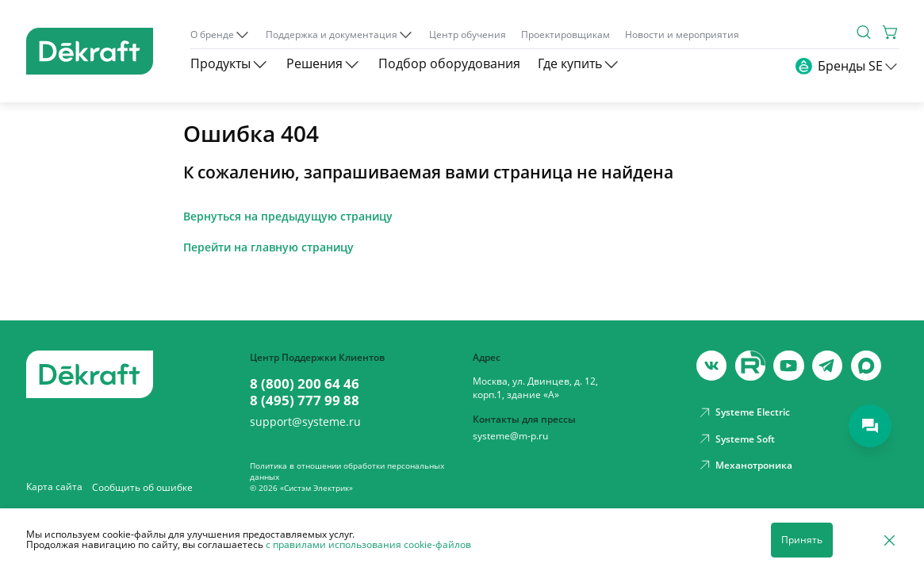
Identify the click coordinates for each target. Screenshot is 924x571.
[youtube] (750, 366)
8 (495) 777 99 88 (305, 400)
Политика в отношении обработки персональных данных (347, 471)
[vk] (711, 366)
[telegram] (827, 366)
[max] (866, 366)
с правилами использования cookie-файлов (368, 544)
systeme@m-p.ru (510, 436)
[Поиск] (863, 32)
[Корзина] (891, 32)
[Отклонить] (889, 540)
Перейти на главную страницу (268, 247)
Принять (802, 540)
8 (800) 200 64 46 (305, 383)
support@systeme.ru (305, 422)
